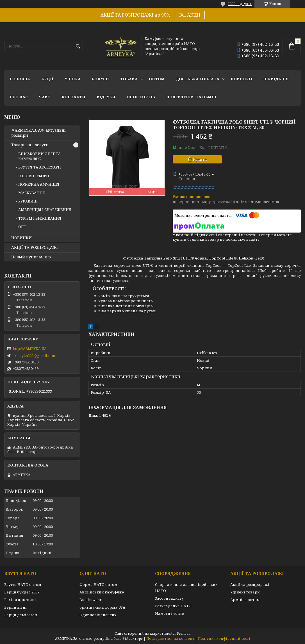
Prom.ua (184, 633)
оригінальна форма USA (102, 607)
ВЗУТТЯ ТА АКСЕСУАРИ (40, 167)
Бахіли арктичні (20, 600)
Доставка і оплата (198, 79)
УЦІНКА (73, 79)
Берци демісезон (21, 615)
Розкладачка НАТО (173, 606)
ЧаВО (45, 97)
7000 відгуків (240, 4)
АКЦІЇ (47, 79)
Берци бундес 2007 (22, 592)
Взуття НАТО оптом (23, 584)
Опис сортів (141, 97)
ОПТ (22, 227)
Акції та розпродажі (250, 584)
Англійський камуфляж (102, 592)
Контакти (74, 97)
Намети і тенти (170, 613)
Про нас (19, 97)
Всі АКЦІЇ (190, 15)
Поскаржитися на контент (170, 639)
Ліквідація (276, 79)
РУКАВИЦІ (28, 201)
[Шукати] (78, 46)
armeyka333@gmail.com (34, 356)
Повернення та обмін (191, 97)
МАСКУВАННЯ (32, 193)
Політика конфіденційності (224, 639)
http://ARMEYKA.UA (30, 349)
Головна (20, 79)
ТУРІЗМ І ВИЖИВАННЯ (40, 218)
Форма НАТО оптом (98, 584)
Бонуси (100, 79)
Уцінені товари (245, 592)
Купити (200, 159)
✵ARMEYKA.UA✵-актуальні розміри (38, 133)
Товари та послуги (30, 145)
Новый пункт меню (31, 257)
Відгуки (106, 97)
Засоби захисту (169, 598)
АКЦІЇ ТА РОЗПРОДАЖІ (35, 247)
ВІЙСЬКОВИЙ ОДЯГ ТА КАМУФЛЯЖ (39, 156)
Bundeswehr (90, 600)
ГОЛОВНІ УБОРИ (34, 176)
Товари (129, 79)
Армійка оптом (245, 600)
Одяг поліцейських (98, 615)
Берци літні (15, 607)
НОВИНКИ (241, 79)
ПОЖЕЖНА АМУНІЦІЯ (39, 184)
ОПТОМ (157, 79)
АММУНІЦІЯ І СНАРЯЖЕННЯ (45, 210)
